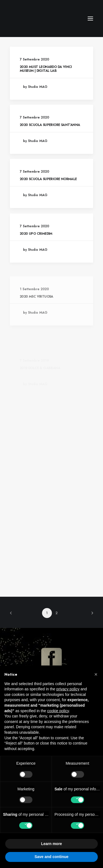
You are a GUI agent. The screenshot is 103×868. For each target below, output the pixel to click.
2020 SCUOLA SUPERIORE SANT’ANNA (50, 125)
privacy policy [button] (68, 689)
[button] (96, 674)
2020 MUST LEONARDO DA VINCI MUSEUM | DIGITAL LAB (46, 69)
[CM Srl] (30, 19)
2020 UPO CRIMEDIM (36, 256)
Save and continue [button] (52, 857)
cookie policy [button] (58, 711)
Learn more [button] (51, 844)
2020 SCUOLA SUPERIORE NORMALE (48, 179)
